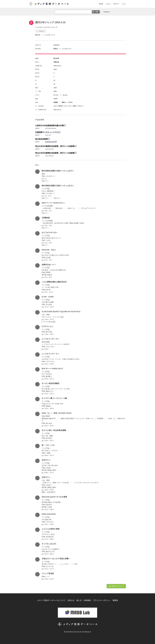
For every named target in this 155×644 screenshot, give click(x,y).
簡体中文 (116, 4)
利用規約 (87, 600)
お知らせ (71, 600)
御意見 (115, 600)
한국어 (124, 4)
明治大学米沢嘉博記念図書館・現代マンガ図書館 (55, 146)
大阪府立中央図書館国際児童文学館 (49, 125)
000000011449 (50, 142)
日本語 (101, 4)
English (108, 4)
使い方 (79, 600)
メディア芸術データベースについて (51, 600)
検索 (97, 12)
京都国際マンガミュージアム (47, 132)
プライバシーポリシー (102, 600)
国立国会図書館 (41, 139)
